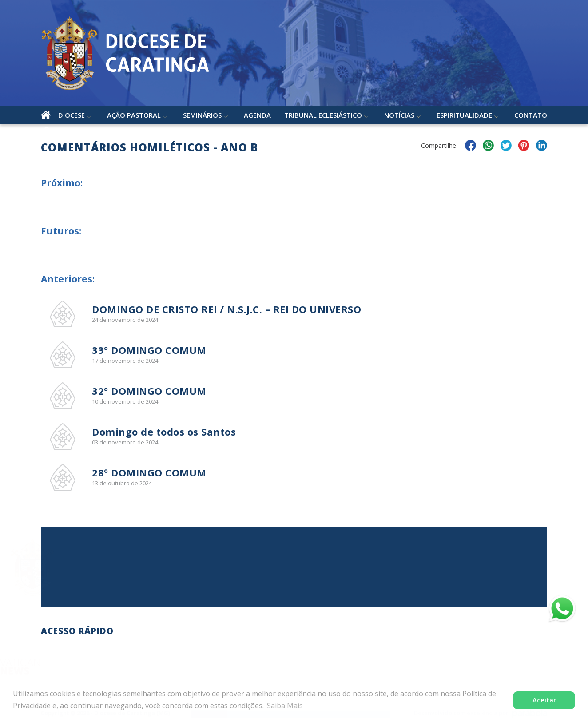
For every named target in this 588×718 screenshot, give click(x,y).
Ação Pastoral (134, 115)
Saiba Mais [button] (285, 706)
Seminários (202, 115)
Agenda (257, 115)
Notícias (399, 115)
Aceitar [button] (544, 700)
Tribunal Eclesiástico (323, 115)
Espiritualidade (464, 115)
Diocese (72, 115)
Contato (531, 115)
